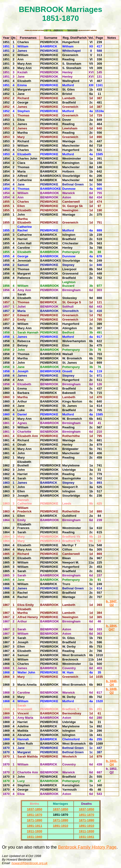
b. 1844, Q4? (112, 627)
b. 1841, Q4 (112, 763)
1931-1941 (87, 837)
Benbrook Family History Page (87, 847)
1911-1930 (35, 831)
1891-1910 (61, 826)
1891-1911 (35, 826)
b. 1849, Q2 (112, 691)
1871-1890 (35, 820)
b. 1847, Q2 (112, 603)
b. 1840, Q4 (112, 683)
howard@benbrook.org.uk (30, 863)
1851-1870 (35, 815)
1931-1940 (35, 837)
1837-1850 (35, 809)
